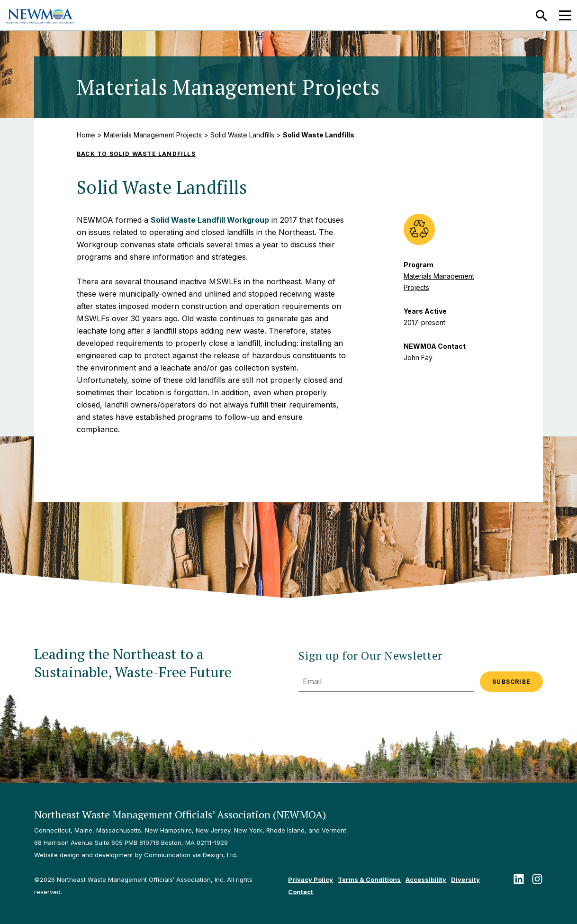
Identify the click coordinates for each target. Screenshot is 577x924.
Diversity (465, 879)
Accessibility (426, 879)
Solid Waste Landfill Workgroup (210, 220)
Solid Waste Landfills (242, 135)
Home (86, 135)
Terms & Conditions (369, 879)
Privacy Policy (311, 879)
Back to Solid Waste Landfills (136, 154)
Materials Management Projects (153, 135)
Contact (301, 892)
